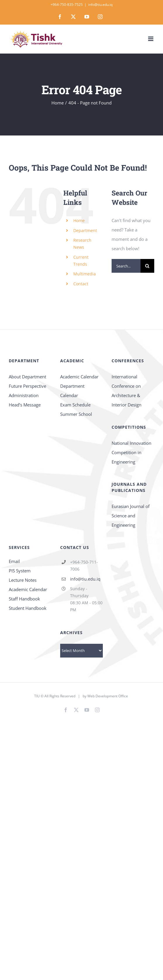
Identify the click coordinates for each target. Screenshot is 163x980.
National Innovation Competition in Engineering (131, 452)
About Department (27, 377)
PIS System (20, 571)
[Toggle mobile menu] (151, 39)
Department (85, 230)
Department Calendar (72, 391)
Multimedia (85, 274)
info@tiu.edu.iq (100, 5)
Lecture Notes (23, 580)
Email (14, 561)
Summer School (76, 414)
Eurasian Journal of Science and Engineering (131, 516)
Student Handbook (28, 608)
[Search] (147, 266)
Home (79, 220)
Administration (24, 395)
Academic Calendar (79, 377)
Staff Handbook (24, 599)
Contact (81, 284)
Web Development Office (108, 696)
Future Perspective (27, 386)
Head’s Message (25, 405)
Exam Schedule (75, 405)
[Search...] (126, 266)
